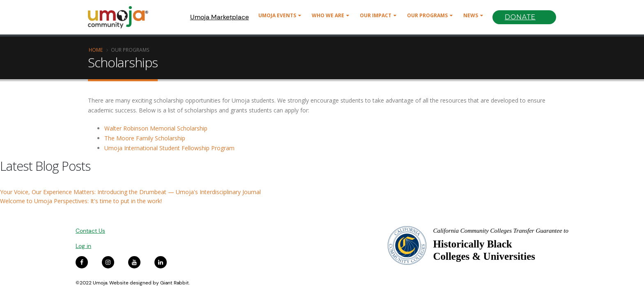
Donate (520, 17)
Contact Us (90, 231)
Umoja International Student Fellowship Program (169, 148)
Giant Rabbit (175, 283)
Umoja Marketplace (220, 17)
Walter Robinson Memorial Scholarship (156, 128)
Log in (83, 246)
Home (96, 50)
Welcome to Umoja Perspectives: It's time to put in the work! (81, 201)
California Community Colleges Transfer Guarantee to (501, 231)
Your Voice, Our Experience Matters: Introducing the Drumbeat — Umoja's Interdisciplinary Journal (130, 192)
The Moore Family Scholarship (145, 138)
